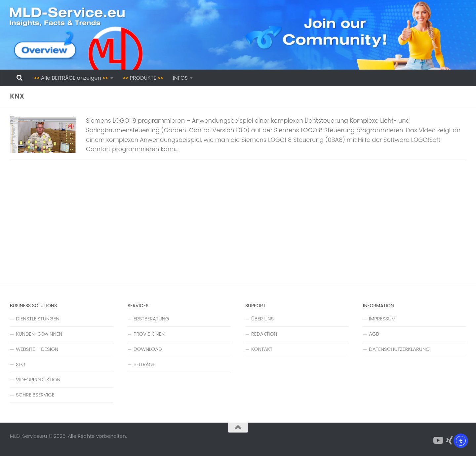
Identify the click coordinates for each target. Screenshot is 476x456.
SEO (20, 364)
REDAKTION (264, 334)
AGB (374, 334)
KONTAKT (262, 349)
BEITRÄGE (144, 364)
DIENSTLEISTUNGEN (38, 319)
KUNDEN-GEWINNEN (39, 334)
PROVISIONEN (149, 334)
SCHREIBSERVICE (35, 395)
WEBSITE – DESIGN (37, 349)
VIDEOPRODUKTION (38, 379)
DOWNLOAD (148, 349)
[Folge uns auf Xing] (450, 440)
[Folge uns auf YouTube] (438, 440)
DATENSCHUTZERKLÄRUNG (399, 349)
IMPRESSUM (382, 319)
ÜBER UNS (262, 319)
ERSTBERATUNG (151, 319)
